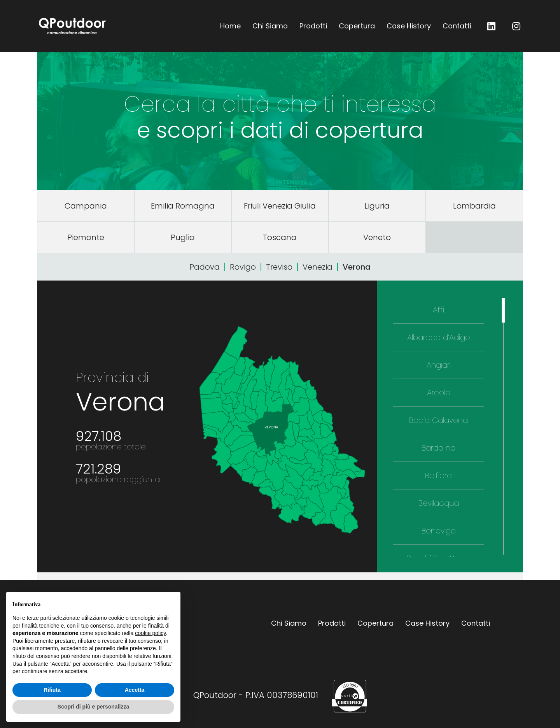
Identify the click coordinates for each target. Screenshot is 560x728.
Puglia (183, 237)
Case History (409, 26)
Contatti (457, 26)
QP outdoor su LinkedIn (492, 26)
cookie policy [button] (150, 633)
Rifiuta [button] (52, 690)
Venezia (318, 267)
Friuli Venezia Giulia (280, 206)
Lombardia (474, 206)
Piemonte (86, 237)
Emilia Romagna (183, 206)
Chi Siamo (270, 26)
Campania (86, 206)
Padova (205, 267)
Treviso (279, 267)
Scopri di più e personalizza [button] (93, 707)
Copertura (357, 26)
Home (230, 26)
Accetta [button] (135, 690)
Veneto (377, 237)
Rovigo (243, 267)
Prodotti (313, 26)
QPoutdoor (72, 26)
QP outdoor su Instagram (516, 26)
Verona (357, 267)
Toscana (280, 237)
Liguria (377, 206)
